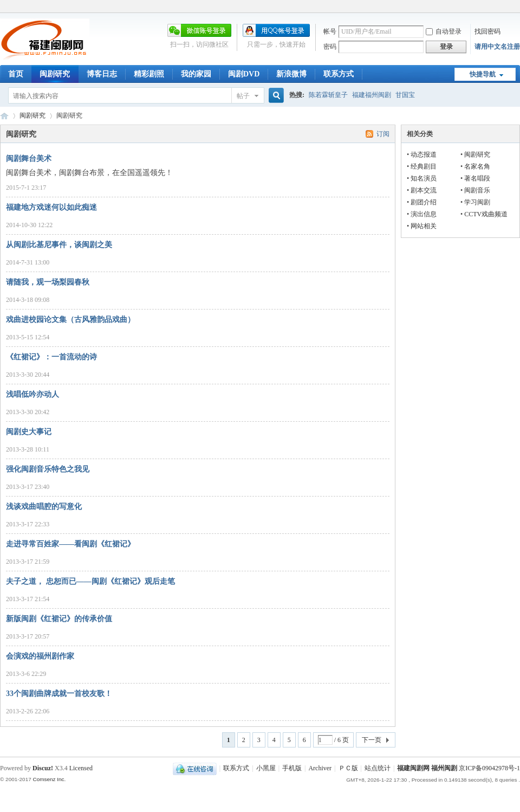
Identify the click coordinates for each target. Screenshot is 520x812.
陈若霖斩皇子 (328, 95)
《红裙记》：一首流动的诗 (51, 357)
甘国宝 (405, 95)
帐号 (330, 31)
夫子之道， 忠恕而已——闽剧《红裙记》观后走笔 (90, 581)
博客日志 (102, 74)
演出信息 (424, 214)
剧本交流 (424, 190)
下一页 (372, 740)
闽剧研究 (55, 74)
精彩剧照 (149, 74)
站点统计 (378, 768)
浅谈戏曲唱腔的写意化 (44, 507)
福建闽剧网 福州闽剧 (427, 768)
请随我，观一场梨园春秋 (48, 282)
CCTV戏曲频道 (486, 214)
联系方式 (339, 74)
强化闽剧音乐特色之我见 (48, 469)
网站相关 (424, 226)
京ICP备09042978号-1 (489, 768)
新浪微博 (291, 74)
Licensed (81, 768)
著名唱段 (477, 178)
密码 (330, 47)
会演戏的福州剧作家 (40, 656)
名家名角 (477, 166)
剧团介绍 (424, 202)
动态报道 (424, 154)
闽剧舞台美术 (29, 159)
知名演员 (424, 178)
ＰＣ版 (348, 768)
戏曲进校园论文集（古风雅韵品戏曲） (70, 320)
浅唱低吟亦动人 (32, 394)
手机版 (292, 768)
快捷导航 (483, 74)
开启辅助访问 (517, 8)
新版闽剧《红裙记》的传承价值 (59, 619)
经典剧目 (424, 166)
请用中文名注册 (497, 47)
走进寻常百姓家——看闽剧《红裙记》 (70, 544)
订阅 (383, 134)
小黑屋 (266, 768)
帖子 (243, 96)
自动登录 (444, 31)
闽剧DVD (244, 74)
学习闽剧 (477, 202)
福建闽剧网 (4, 116)
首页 (16, 74)
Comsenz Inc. (49, 779)
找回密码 (487, 31)
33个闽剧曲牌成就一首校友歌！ (59, 694)
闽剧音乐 (477, 190)
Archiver (320, 768)
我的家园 (196, 74)
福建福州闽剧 (372, 95)
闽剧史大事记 (29, 432)
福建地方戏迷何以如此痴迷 (51, 207)
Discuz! (43, 768)
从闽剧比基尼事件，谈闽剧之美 (59, 245)
